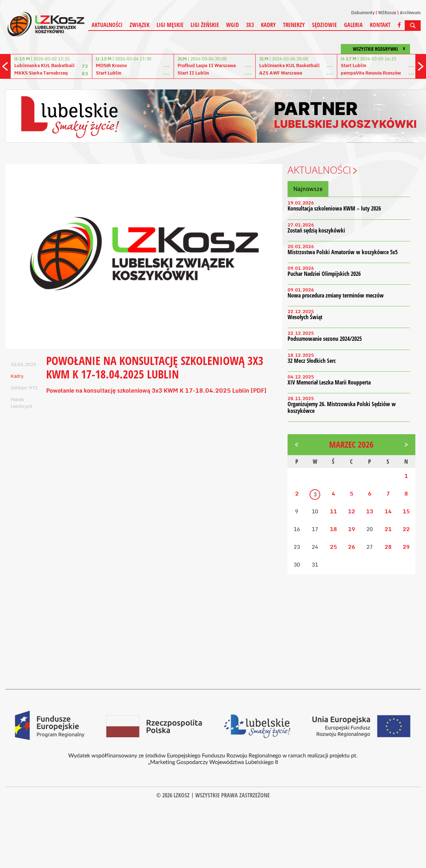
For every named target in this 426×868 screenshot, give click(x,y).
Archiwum (410, 13)
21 (388, 529)
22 (406, 529)
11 (333, 511)
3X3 (250, 25)
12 (351, 511)
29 (406, 547)
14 (388, 511)
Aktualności (107, 25)
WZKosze (387, 13)
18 (333, 529)
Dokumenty (363, 13)
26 (351, 547)
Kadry (268, 25)
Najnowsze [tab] (308, 189)
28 (388, 547)
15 (406, 511)
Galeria (353, 25)
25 (333, 547)
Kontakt (380, 25)
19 (351, 529)
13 (370, 511)
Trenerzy (294, 25)
